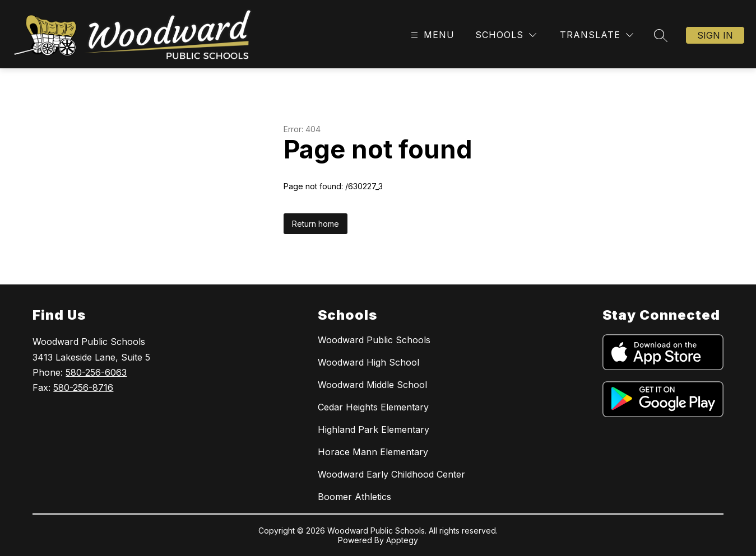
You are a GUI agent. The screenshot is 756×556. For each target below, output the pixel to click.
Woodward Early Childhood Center (391, 474)
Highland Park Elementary (374, 429)
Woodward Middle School (372, 385)
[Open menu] (431, 35)
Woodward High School (368, 362)
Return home (316, 224)
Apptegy (402, 540)
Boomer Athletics (354, 497)
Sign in (715, 35)
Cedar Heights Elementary (373, 407)
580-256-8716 (83, 387)
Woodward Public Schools (374, 340)
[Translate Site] (597, 35)
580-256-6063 (96, 372)
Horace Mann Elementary (373, 452)
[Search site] (661, 35)
